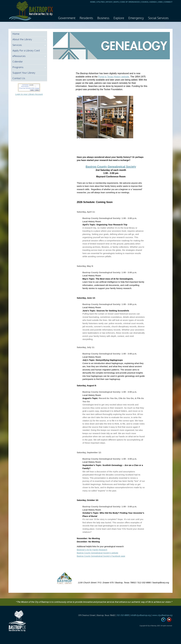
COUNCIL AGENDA (149, 2)
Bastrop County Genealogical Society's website (97, 553)
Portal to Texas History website (114, 77)
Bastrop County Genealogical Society (111, 167)
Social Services (158, 18)
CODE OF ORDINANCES (130, 2)
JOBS (160, 2)
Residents (86, 18)
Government (67, 18)
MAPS (116, 2)
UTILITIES (101, 2)
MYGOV (109, 2)
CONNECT (168, 2)
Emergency (136, 18)
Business (103, 18)
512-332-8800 (123, 615)
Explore (119, 18)
